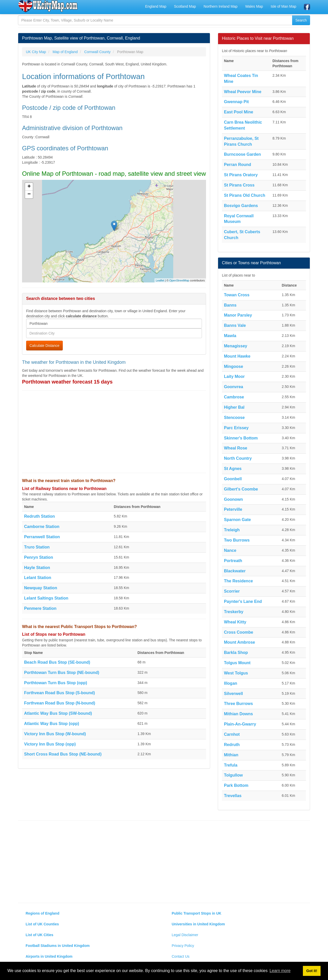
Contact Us (181, 956)
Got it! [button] (312, 971)
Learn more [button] (280, 971)
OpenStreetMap (179, 280)
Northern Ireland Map (221, 6)
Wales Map (254, 6)
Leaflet (160, 280)
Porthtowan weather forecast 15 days (67, 382)
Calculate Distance (44, 346)
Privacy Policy (183, 946)
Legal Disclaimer (185, 935)
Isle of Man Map (283, 6)
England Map (156, 6)
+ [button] (29, 187)
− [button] (29, 194)
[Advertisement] (114, 432)
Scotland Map (185, 6)
